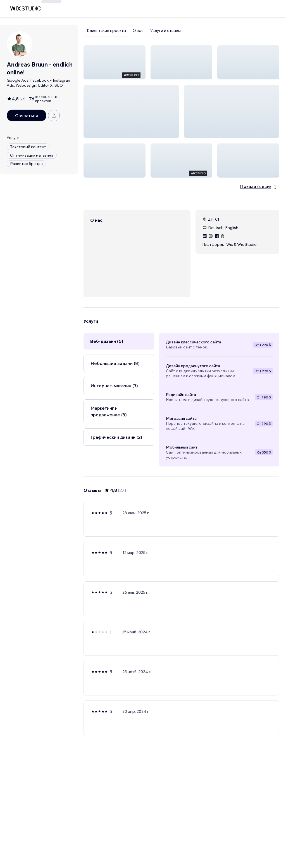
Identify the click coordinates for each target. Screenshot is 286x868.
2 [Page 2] (171, 848)
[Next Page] (212, 848)
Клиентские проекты (106, 30)
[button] (115, 62)
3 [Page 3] (182, 848)
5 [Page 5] (202, 848)
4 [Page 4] (191, 848)
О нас (138, 30)
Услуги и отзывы (165, 30)
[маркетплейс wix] (26, 9)
